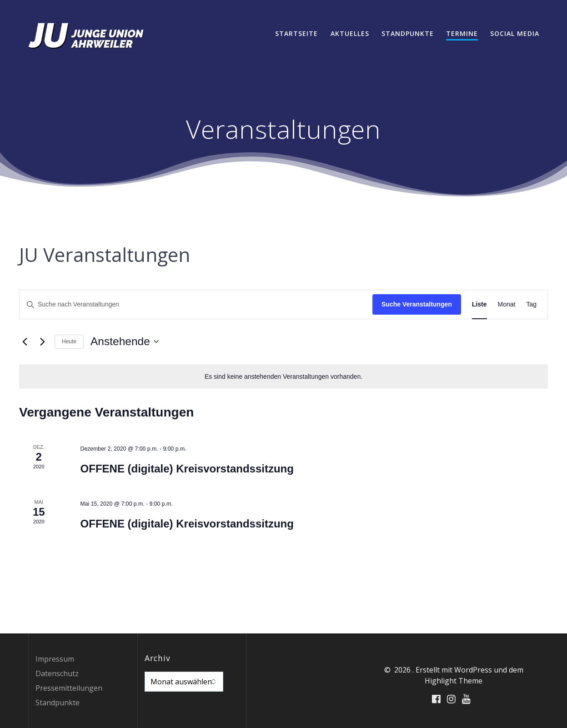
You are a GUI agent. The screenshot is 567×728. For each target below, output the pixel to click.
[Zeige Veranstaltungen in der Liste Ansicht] (479, 304)
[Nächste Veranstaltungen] (42, 341)
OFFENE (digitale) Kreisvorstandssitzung (187, 469)
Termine (462, 33)
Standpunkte (408, 33)
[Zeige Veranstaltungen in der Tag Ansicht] (531, 304)
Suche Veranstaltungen (417, 304)
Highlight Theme (454, 681)
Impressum (55, 659)
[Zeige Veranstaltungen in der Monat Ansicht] (507, 304)
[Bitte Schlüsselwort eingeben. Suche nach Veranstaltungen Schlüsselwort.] (196, 304)
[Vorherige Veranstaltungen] (25, 341)
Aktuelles (350, 33)
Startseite (296, 33)
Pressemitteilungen (69, 688)
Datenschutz (57, 673)
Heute (69, 341)
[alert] (283, 377)
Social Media (515, 33)
